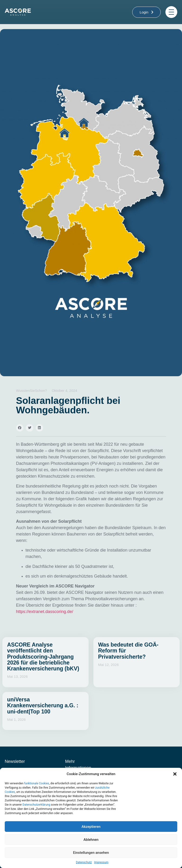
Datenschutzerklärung (36, 805)
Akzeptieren (91, 827)
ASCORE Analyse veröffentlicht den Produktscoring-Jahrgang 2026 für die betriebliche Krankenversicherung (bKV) (43, 657)
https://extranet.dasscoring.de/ (45, 612)
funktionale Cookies (37, 783)
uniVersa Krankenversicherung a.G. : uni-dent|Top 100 (43, 706)
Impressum (101, 862)
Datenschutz (84, 862)
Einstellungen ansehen (91, 853)
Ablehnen (91, 840)
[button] (175, 774)
